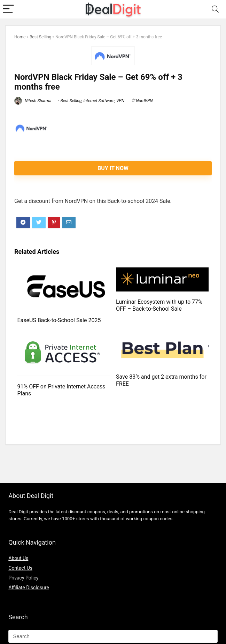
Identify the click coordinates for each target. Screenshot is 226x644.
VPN (120, 101)
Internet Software (99, 101)
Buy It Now (113, 168)
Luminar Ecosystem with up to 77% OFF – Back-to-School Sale (159, 305)
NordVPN (144, 101)
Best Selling (41, 37)
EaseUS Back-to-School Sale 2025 (59, 320)
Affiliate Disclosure (29, 588)
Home (20, 37)
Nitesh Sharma (33, 101)
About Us (18, 558)
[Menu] (8, 9)
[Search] (215, 9)
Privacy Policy (23, 578)
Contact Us (20, 568)
